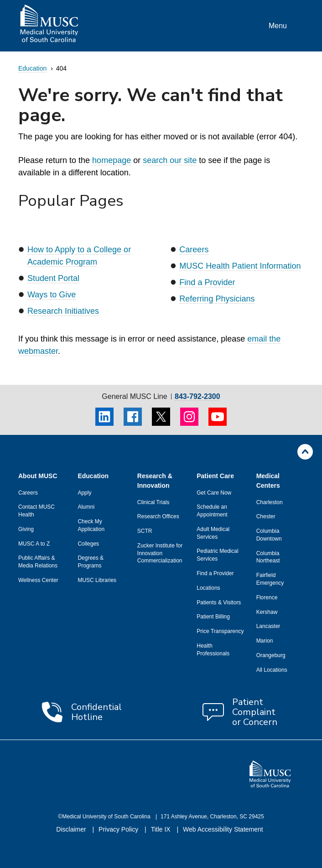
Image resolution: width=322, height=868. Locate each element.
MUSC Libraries (97, 580)
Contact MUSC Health (36, 511)
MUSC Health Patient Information (240, 266)
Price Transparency (220, 631)
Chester (266, 516)
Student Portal (53, 278)
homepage (112, 160)
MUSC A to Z (34, 544)
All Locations (272, 670)
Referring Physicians (217, 299)
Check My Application (91, 525)
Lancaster (268, 626)
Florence (267, 597)
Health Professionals (213, 650)
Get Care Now (214, 493)
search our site (170, 160)
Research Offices (158, 516)
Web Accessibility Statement (223, 829)
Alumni (86, 507)
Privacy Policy (119, 829)
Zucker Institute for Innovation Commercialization (160, 553)
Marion (265, 641)
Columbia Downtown (269, 535)
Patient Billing (213, 617)
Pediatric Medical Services (217, 555)
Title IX (162, 829)
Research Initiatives (63, 311)
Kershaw (267, 612)
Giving (26, 529)
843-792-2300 (197, 397)
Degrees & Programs (91, 562)
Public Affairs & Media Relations (38, 562)
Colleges (88, 544)
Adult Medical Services (213, 533)
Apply (84, 493)
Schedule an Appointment (212, 511)
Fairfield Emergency (270, 579)
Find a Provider (207, 282)
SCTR (145, 531)
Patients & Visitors (219, 602)
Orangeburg (271, 655)
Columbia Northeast (268, 557)
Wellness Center (38, 580)
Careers (194, 250)
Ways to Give (52, 295)
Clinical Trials (153, 502)
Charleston (270, 502)
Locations (208, 588)
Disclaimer (72, 829)
